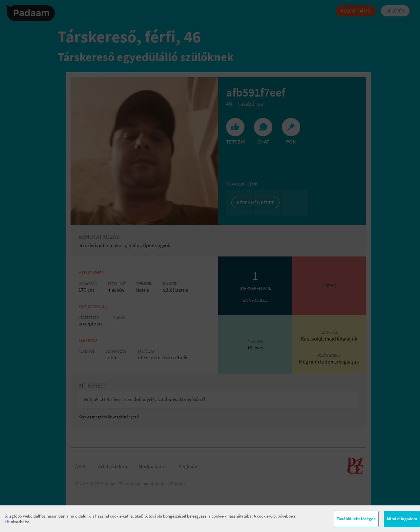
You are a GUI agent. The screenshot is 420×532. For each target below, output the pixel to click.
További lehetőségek (356, 519)
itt (8, 522)
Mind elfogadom (402, 519)
